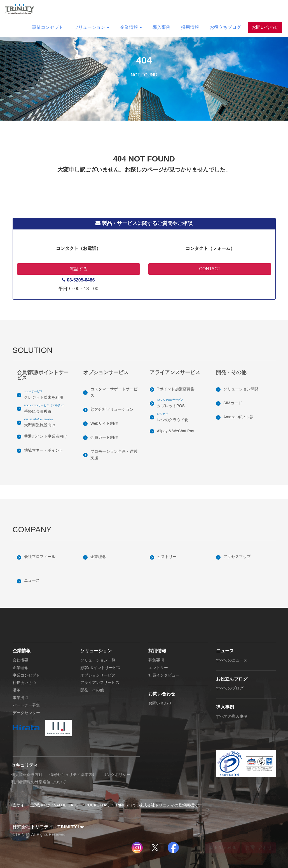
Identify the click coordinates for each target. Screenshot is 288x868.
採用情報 (190, 27)
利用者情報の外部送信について (39, 782)
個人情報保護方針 (27, 775)
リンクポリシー (117, 775)
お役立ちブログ (225, 27)
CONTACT (210, 269)
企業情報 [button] (131, 27)
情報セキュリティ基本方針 (73, 775)
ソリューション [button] (92, 27)
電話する (78, 269)
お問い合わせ (265, 27)
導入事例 (161, 27)
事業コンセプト (48, 27)
